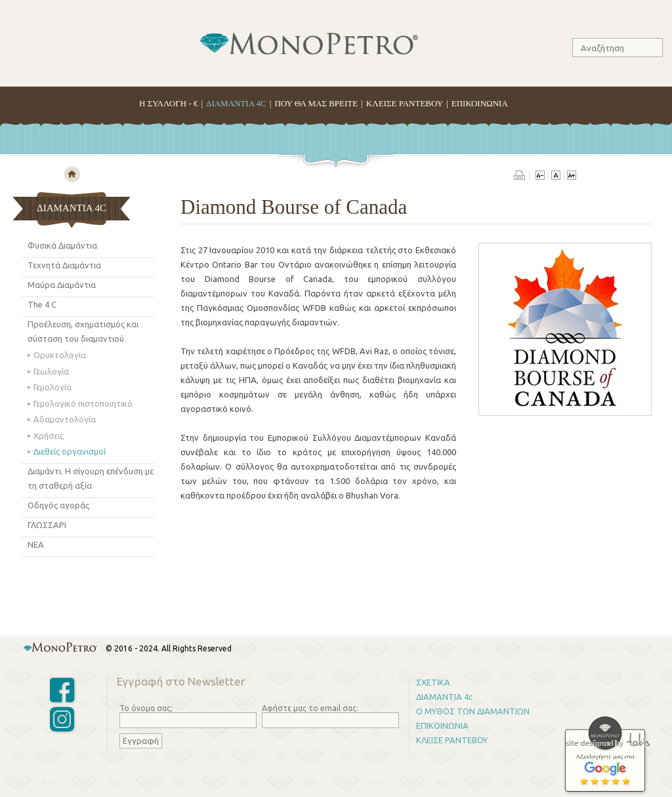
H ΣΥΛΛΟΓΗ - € (168, 103)
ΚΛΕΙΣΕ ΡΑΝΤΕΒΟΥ (405, 103)
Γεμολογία (52, 387)
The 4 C (42, 304)
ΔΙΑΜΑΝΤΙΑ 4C (236, 103)
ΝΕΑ (36, 544)
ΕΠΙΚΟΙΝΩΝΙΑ (480, 103)
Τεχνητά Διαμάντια (64, 265)
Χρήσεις (49, 436)
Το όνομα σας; (146, 708)
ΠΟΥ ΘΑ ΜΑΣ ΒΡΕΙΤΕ (316, 103)
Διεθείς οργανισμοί (70, 451)
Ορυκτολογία (60, 355)
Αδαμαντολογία (65, 419)
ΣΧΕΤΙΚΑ (433, 682)
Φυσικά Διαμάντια (62, 245)
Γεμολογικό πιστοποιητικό (83, 403)
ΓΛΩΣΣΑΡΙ (47, 525)
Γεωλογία (51, 371)
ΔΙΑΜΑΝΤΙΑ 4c (444, 697)
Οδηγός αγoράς (58, 505)
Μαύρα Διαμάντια (62, 285)
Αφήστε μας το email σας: (310, 708)
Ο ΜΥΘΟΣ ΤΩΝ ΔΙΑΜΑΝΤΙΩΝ (473, 711)
